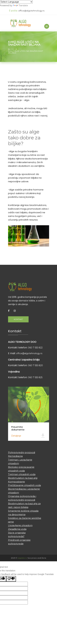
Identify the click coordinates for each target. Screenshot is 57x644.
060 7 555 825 (35, 377)
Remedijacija (15, 456)
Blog (11, 49)
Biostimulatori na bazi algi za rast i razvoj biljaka (24, 505)
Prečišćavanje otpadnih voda (24, 485)
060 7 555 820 (35, 365)
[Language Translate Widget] (16, 2)
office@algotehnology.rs (31, 11)
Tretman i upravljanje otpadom (20, 462)
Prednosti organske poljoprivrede (19, 542)
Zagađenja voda (17, 529)
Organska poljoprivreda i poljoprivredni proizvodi (22, 498)
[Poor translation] (11, 579)
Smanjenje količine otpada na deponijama (23, 513)
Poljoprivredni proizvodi (22, 452)
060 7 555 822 (35, 348)
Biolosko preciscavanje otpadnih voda (21, 469)
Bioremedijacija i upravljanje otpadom (24, 491)
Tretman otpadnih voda (22, 474)
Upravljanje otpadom (20, 525)
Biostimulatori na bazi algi (23, 478)
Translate (20, 5)
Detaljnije (16, 436)
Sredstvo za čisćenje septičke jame (25, 520)
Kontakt (18, 319)
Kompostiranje (16, 482)
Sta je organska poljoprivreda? (17, 534)
